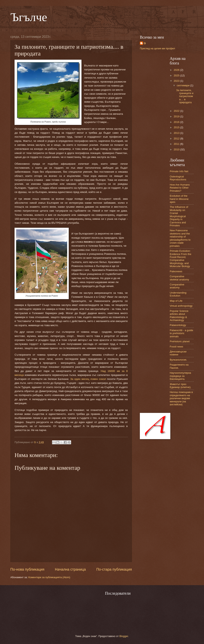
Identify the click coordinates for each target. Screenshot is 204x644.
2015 (177, 127)
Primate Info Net (179, 171)
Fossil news (176, 347)
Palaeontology (178, 325)
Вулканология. (178, 360)
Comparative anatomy (177, 286)
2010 (177, 149)
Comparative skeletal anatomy (179, 278)
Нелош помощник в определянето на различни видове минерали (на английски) (181, 398)
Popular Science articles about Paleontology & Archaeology (179, 316)
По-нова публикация (27, 569)
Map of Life (176, 301)
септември (183, 85)
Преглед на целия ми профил (157, 48)
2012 (177, 139)
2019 (177, 116)
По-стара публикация (114, 569)
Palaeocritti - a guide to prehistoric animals (181, 333)
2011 (177, 144)
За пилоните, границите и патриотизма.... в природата (185, 96)
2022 (177, 111)
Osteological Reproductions (178, 178)
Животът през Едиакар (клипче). (180, 386)
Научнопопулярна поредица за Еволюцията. (180, 376)
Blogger (124, 636)
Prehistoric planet (180, 341)
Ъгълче (29, 17)
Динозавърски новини (178, 353)
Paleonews (176, 271)
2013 (177, 133)
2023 (177, 81)
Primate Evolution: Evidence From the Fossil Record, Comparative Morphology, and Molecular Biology (180, 259)
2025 (177, 75)
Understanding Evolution (178, 294)
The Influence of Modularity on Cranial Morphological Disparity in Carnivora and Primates (179, 216)
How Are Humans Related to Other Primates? (180, 188)
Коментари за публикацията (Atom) (49, 577)
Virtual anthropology (181, 306)
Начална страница (70, 569)
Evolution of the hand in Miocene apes (179, 199)
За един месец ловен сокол (88, 379)
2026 (177, 70)
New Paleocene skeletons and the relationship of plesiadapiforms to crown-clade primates (180, 238)
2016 (177, 122)
